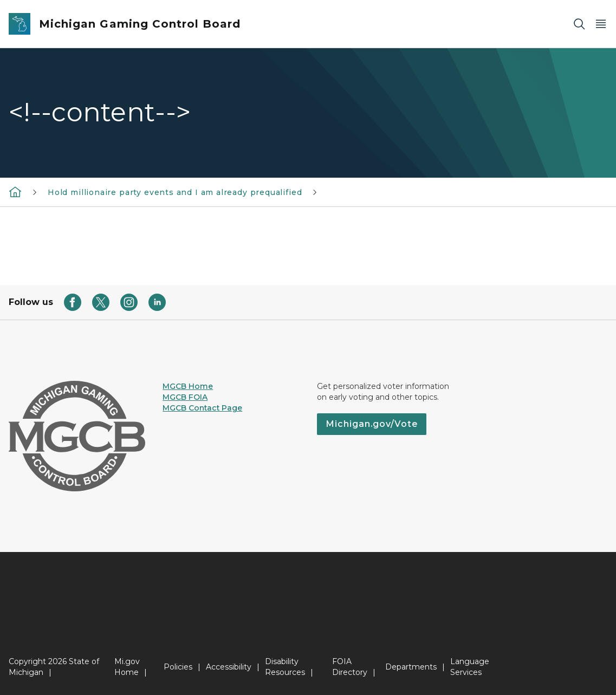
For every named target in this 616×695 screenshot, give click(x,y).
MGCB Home (188, 386)
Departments (411, 667)
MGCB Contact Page (202, 408)
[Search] (579, 24)
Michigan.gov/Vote (372, 424)
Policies (178, 667)
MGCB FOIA (185, 397)
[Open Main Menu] (601, 24)
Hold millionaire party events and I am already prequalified (175, 192)
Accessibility (229, 667)
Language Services (470, 667)
